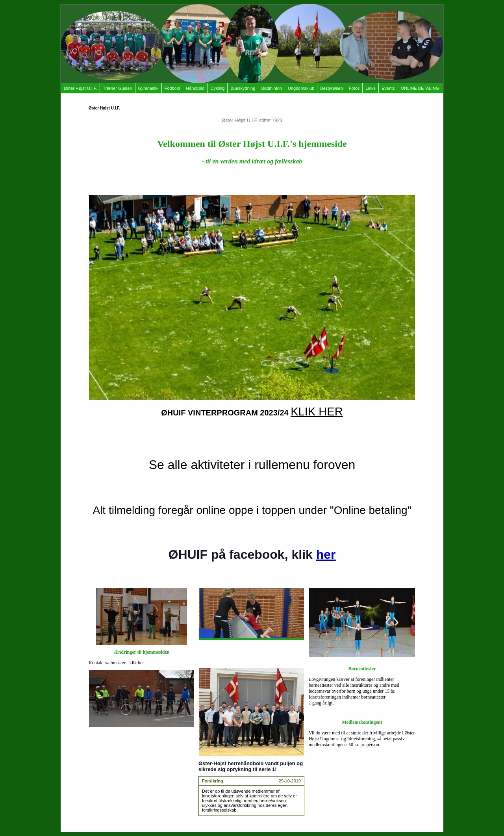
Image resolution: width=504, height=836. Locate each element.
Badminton (271, 88)
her (141, 663)
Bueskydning (243, 88)
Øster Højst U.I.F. (80, 88)
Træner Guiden (117, 88)
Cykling (217, 88)
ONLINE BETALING (420, 88)
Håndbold (195, 88)
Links (371, 88)
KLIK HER (317, 412)
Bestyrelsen (331, 88)
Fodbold (172, 88)
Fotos (354, 88)
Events (388, 88)
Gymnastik (148, 88)
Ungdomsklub (301, 88)
